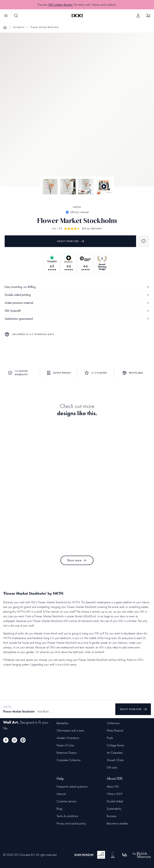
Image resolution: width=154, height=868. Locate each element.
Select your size (71, 241)
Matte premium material (77, 303)
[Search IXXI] (16, 16)
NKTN (77, 207)
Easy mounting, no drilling (77, 287)
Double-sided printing (77, 295)
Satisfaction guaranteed (77, 319)
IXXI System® (77, 311)
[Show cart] (148, 16)
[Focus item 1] (77, 113)
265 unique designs (60, 5)
